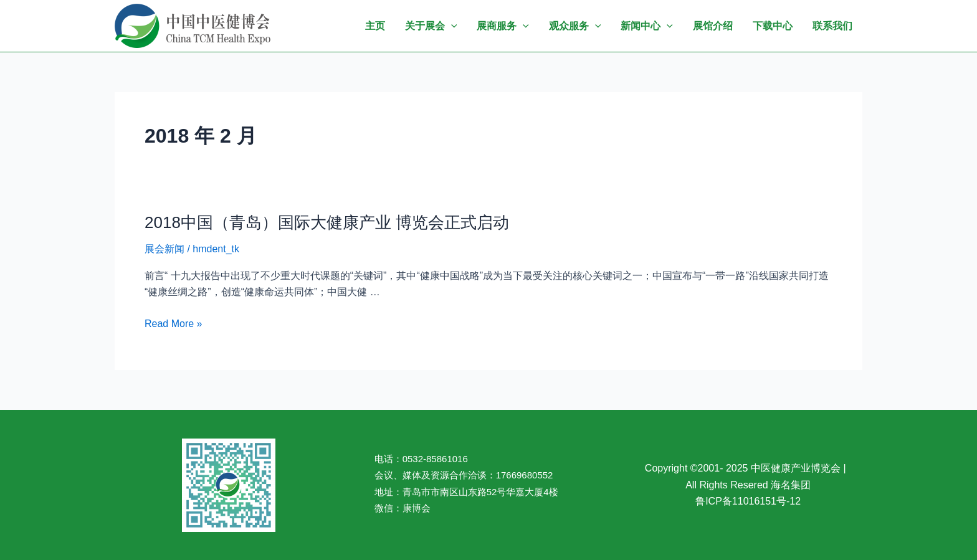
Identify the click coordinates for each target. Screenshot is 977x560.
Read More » (174, 324)
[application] (451, 26)
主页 (375, 26)
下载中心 (773, 26)
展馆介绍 (713, 26)
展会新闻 (164, 249)
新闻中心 (647, 26)
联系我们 (832, 26)
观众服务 (575, 26)
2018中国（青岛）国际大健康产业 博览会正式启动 (327, 222)
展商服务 (503, 26)
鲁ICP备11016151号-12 (748, 501)
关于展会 (431, 26)
